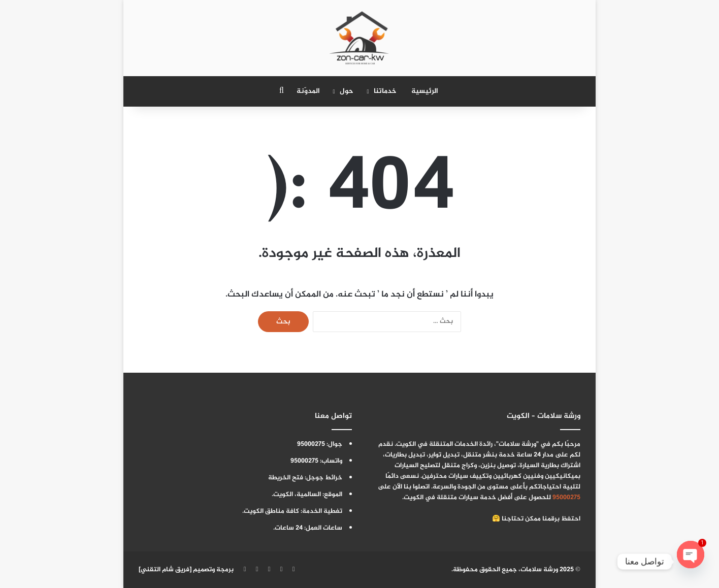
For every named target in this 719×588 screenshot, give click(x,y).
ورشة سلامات (539, 570)
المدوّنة (308, 91)
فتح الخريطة (286, 478)
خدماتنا (385, 91)
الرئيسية (425, 91)
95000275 (566, 498)
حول (347, 91)
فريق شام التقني (165, 570)
